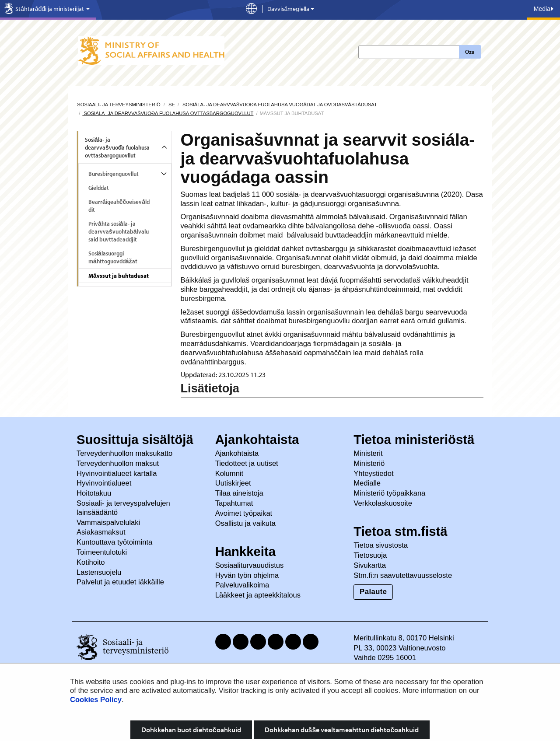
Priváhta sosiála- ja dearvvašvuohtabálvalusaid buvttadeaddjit (119, 231)
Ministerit (369, 453)
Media (544, 9)
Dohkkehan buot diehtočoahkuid (191, 730)
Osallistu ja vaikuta (245, 523)
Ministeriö (370, 463)
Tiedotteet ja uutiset (248, 463)
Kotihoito (91, 562)
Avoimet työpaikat (244, 513)
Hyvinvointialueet (105, 483)
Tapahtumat (234, 503)
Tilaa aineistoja (239, 493)
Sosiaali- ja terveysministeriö (119, 105)
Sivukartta (370, 565)
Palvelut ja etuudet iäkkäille (120, 582)
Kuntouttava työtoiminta (114, 542)
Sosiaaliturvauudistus (250, 565)
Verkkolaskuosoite (384, 503)
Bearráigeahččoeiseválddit (119, 206)
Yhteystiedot (374, 474)
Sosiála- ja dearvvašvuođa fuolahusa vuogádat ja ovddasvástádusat (279, 105)
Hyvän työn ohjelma (247, 575)
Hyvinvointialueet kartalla (118, 474)
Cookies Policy (96, 700)
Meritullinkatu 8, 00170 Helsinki (404, 638)
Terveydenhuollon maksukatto (126, 453)
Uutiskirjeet (234, 483)
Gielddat (99, 188)
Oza (470, 52)
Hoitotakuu (95, 493)
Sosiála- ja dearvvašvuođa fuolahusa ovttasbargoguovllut (168, 113)
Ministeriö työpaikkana (390, 493)
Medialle (368, 483)
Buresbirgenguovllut (114, 174)
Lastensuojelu (100, 572)
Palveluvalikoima (242, 585)
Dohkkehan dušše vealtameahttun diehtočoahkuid (342, 730)
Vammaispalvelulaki (109, 523)
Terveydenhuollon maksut (119, 463)
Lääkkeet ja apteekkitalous (258, 595)
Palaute (373, 592)
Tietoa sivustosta (381, 545)
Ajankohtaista (237, 453)
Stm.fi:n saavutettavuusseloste (403, 575)
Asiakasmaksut (101, 532)
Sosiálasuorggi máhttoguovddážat (113, 257)
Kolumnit (230, 474)
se (171, 105)
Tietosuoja (370, 555)
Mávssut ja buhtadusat (119, 276)
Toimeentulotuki (103, 552)
